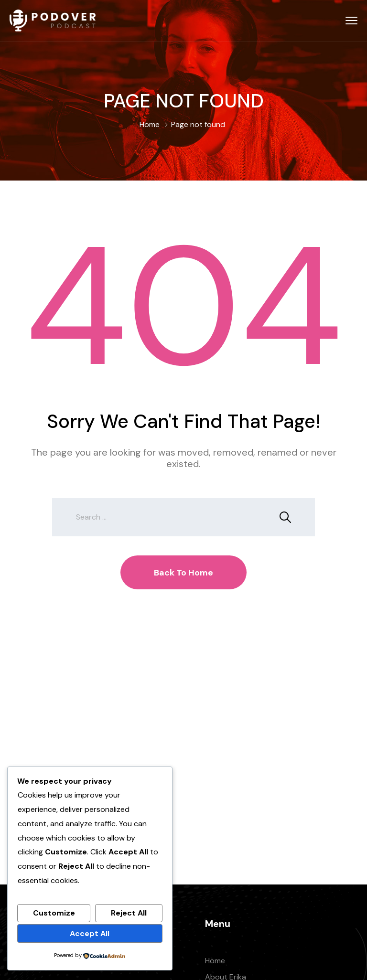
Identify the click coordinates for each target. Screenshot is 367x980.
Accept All (90, 933)
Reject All (129, 913)
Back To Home (183, 573)
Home (150, 124)
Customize (54, 913)
